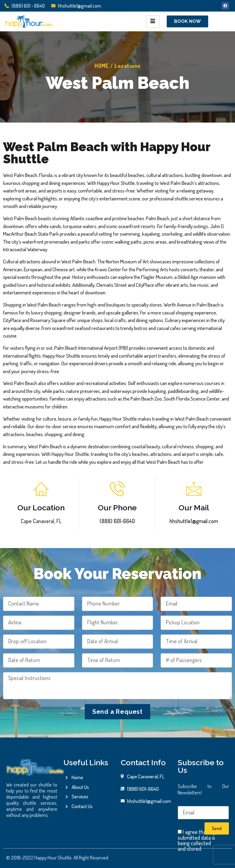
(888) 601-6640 (117, 521)
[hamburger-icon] (153, 22)
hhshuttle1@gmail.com (194, 521)
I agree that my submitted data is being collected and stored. (196, 840)
